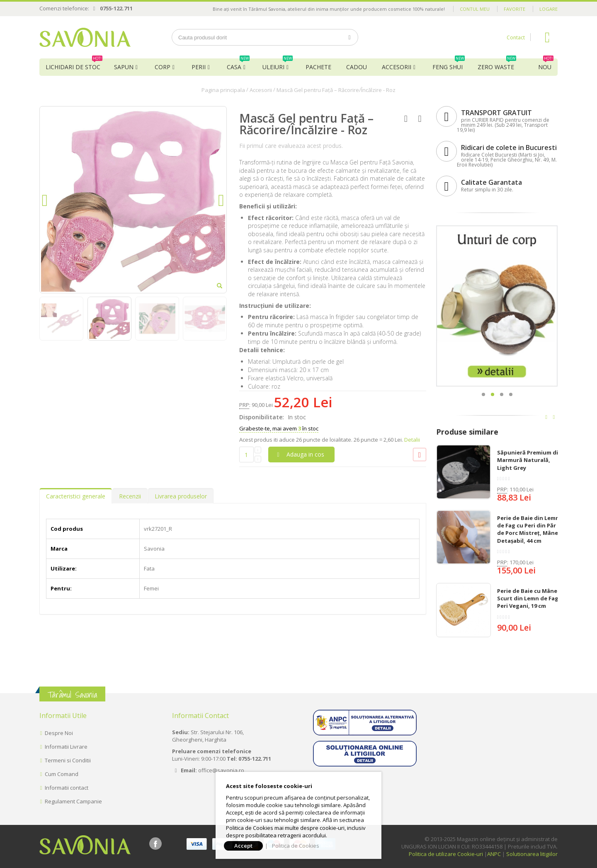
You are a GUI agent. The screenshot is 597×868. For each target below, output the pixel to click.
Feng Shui (449, 65)
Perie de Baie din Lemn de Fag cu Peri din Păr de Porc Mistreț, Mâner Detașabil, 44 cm (529, 529)
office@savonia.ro (221, 770)
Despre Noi (59, 733)
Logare (548, 9)
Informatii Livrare (66, 747)
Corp (163, 67)
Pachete (318, 67)
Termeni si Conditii (68, 760)
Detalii (412, 440)
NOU (546, 65)
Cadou (357, 67)
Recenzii (130, 496)
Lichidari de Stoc (74, 65)
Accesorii (397, 67)
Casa (238, 65)
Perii (199, 67)
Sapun (124, 67)
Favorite (514, 9)
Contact (516, 37)
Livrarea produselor (181, 496)
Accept (243, 846)
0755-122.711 (116, 8)
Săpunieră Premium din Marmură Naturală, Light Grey (529, 460)
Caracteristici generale (76, 496)
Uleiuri (278, 65)
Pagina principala (223, 90)
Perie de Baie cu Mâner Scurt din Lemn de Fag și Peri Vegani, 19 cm (530, 598)
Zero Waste (497, 65)
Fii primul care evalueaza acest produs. (291, 146)
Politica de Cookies (296, 846)
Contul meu (475, 9)
